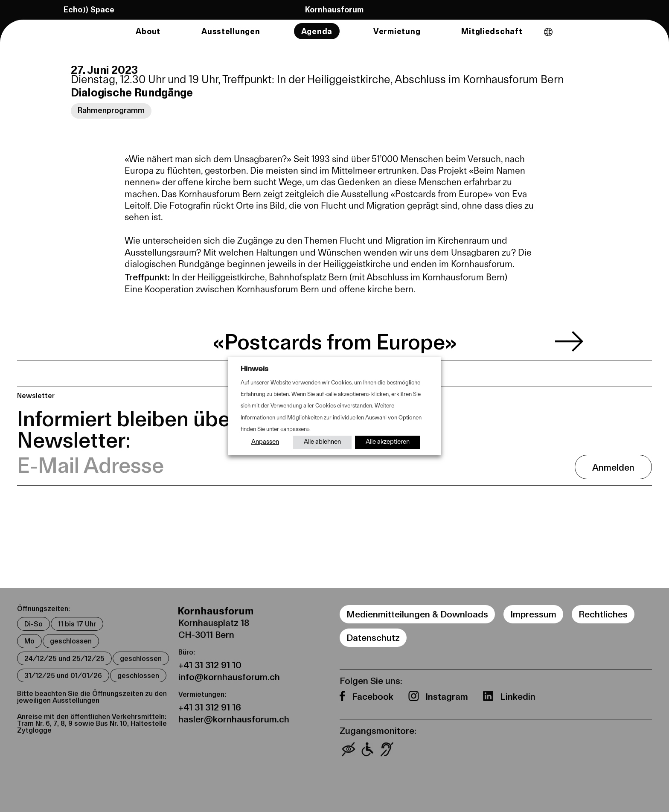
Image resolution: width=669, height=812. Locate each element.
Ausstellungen (231, 31)
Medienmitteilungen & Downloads (417, 614)
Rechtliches (603, 614)
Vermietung (397, 31)
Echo (89, 9)
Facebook (374, 696)
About (148, 31)
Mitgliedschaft (492, 31)
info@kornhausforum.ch (229, 677)
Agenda (317, 31)
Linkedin (518, 696)
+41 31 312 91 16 (210, 707)
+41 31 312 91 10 (210, 665)
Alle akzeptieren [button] (388, 442)
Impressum (533, 614)
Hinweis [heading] (255, 368)
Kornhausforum (334, 9)
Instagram (448, 696)
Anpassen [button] (265, 442)
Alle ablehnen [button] (322, 442)
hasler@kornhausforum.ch (234, 719)
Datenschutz (373, 637)
